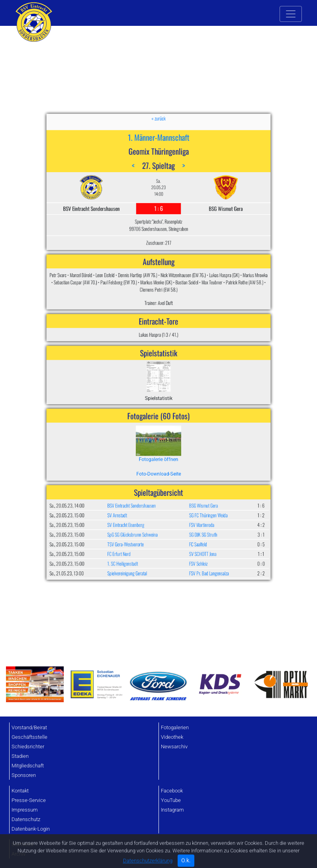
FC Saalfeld (177, 439)
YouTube (171, 800)
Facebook (172, 791)
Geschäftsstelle (29, 737)
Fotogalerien (175, 727)
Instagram (172, 810)
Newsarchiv (174, 747)
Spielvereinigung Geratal (144, 452)
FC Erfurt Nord (140, 443)
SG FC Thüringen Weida (181, 425)
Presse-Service (29, 800)
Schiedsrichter (28, 747)
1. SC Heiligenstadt (142, 447)
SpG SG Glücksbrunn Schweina (147, 434)
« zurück (158, 243)
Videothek (172, 737)
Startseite (23, 844)
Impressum (25, 810)
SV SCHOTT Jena (179, 443)
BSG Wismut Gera (179, 421)
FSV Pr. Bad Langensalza (182, 452)
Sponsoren (24, 775)
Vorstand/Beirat (29, 727)
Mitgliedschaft (28, 766)
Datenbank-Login (31, 829)
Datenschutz (26, 819)
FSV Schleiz (177, 447)
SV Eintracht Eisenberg (144, 430)
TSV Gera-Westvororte (143, 439)
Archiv (19, 854)
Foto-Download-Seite (158, 407)
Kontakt (20, 791)
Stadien (20, 756)
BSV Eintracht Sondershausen (146, 421)
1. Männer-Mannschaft (159, 251)
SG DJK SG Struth (179, 434)
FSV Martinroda (178, 430)
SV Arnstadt (140, 425)
